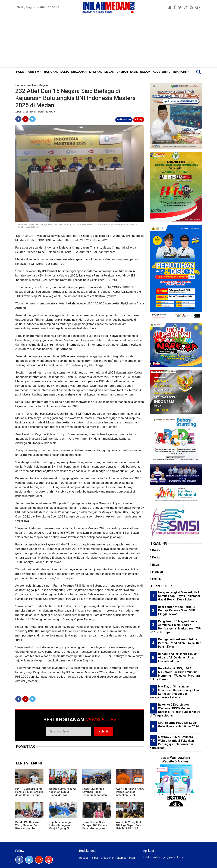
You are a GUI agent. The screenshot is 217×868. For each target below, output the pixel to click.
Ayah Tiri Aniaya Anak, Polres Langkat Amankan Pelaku (130, 792)
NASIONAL (51, 72)
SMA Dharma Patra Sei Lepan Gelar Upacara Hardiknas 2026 (179, 724)
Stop (139, 120)
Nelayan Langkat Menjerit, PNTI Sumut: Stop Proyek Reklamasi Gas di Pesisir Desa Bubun (179, 596)
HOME (20, 72)
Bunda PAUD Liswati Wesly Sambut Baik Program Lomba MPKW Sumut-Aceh (28, 827)
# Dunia (155, 557)
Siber (95, 858)
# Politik (155, 579)
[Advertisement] (109, 41)
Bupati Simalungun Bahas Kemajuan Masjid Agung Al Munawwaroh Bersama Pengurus (61, 828)
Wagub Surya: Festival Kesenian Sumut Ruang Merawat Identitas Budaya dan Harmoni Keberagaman (62, 797)
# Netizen (156, 572)
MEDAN (109, 72)
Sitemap (121, 858)
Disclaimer (107, 858)
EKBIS (134, 72)
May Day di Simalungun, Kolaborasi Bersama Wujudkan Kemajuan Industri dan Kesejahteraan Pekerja (174, 692)
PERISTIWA (34, 72)
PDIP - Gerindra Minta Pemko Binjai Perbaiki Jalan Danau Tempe (29, 792)
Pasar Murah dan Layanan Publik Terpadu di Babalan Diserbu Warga (95, 793)
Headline (31, 85)
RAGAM (145, 72)
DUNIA (65, 72)
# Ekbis (155, 565)
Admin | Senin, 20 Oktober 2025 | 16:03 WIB (35, 112)
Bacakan (124, 120)
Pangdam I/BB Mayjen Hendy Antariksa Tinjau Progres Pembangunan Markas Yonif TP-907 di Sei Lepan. (175, 627)
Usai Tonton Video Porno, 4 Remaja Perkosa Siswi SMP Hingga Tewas (177, 610)
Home (19, 85)
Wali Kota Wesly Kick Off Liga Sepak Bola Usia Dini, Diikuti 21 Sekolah (129, 827)
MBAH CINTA (181, 72)
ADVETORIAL (161, 72)
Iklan (132, 858)
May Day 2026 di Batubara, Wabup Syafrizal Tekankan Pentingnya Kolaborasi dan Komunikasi (172, 742)
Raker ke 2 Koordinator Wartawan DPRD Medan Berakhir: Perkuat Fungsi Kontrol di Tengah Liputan (175, 710)
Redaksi (84, 858)
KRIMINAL (95, 72)
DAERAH (122, 72)
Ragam (43, 85)
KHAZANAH (79, 72)
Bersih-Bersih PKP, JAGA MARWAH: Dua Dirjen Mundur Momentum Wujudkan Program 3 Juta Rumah (175, 674)
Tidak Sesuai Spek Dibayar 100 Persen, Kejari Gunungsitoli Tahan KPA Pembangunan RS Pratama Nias (95, 830)
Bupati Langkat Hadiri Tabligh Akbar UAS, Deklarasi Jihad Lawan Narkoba (178, 658)
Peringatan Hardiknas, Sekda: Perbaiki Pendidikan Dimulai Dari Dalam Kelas (180, 643)
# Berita (155, 550)
